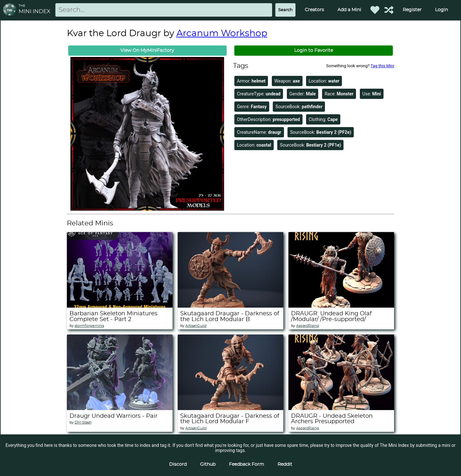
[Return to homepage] (11, 10)
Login (441, 10)
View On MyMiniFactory (147, 51)
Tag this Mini (382, 66)
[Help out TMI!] (389, 10)
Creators (314, 10)
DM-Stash (83, 422)
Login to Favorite (314, 51)
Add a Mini (349, 10)
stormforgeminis (89, 326)
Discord (178, 464)
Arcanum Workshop (222, 34)
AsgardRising (308, 326)
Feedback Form (247, 464)
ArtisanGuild (196, 326)
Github (208, 464)
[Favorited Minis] (375, 10)
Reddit (285, 464)
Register (412, 10)
